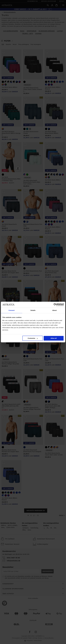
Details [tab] (33, 310)
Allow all (54, 338)
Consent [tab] (12, 310)
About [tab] (55, 310)
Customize (33, 338)
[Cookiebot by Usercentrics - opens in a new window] (55, 305)
